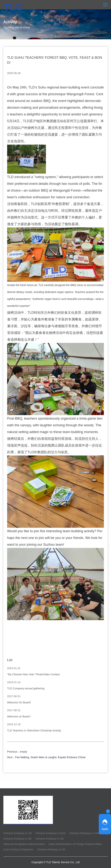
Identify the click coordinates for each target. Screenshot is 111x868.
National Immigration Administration (24, 844)
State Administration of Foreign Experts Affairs (75, 844)
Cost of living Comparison (18, 849)
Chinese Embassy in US (18, 833)
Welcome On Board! (19, 702)
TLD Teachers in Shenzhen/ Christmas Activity (34, 731)
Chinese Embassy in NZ (17, 839)
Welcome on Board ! (19, 716)
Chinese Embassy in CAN (84, 833)
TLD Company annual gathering (26, 688)
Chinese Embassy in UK (51, 849)
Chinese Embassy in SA (49, 839)
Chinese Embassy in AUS (51, 833)
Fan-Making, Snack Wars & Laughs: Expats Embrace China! (51, 757)
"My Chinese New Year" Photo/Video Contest (33, 674)
